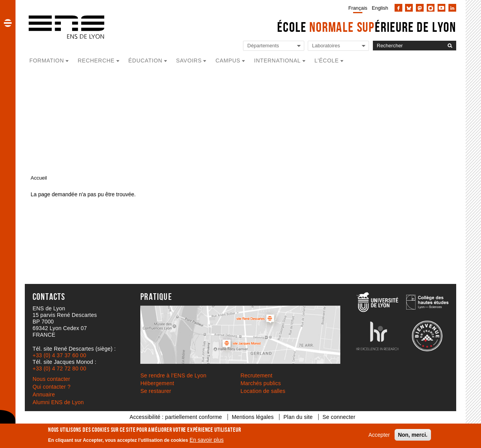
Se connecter (339, 417)
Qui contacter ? (52, 387)
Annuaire (44, 394)
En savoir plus (207, 440)
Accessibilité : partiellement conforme (176, 417)
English (380, 8)
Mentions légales (253, 417)
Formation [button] (47, 61)
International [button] (278, 61)
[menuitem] (356, 8)
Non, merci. (413, 435)
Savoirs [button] (189, 61)
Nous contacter (51, 379)
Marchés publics (261, 383)
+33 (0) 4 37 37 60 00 (59, 355)
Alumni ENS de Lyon (58, 402)
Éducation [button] (145, 61)
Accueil (39, 178)
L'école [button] (327, 61)
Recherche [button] (96, 61)
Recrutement (257, 375)
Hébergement (157, 383)
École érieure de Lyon (367, 27)
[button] (8, 23)
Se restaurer (156, 391)
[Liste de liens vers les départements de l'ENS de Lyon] (274, 46)
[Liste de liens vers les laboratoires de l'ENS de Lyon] (338, 46)
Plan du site (298, 417)
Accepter (379, 435)
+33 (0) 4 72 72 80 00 (59, 368)
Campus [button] (228, 61)
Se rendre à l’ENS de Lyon (173, 375)
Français (358, 8)
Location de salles (263, 391)
